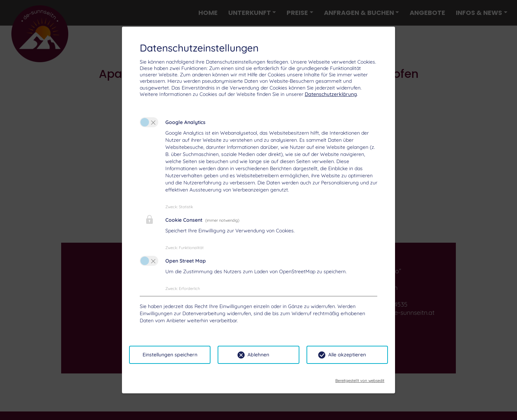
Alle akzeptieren (347, 355)
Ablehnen (258, 355)
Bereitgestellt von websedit (360, 378)
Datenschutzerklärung (331, 94)
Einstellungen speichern (170, 355)
